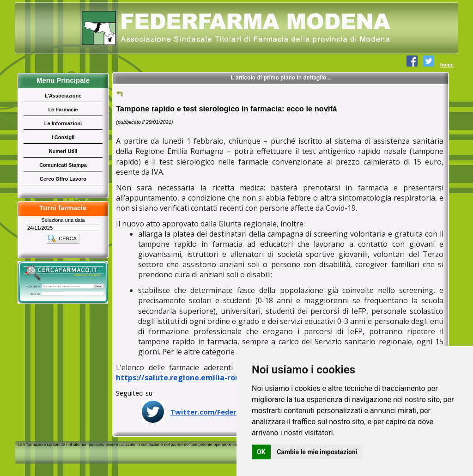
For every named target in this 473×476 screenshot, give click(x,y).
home (447, 65)
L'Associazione (63, 96)
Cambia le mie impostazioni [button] (317, 452)
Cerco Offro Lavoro (63, 179)
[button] (63, 238)
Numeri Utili (63, 151)
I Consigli (63, 137)
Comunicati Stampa (63, 165)
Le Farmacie (63, 110)
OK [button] (261, 452)
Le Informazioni (63, 123)
